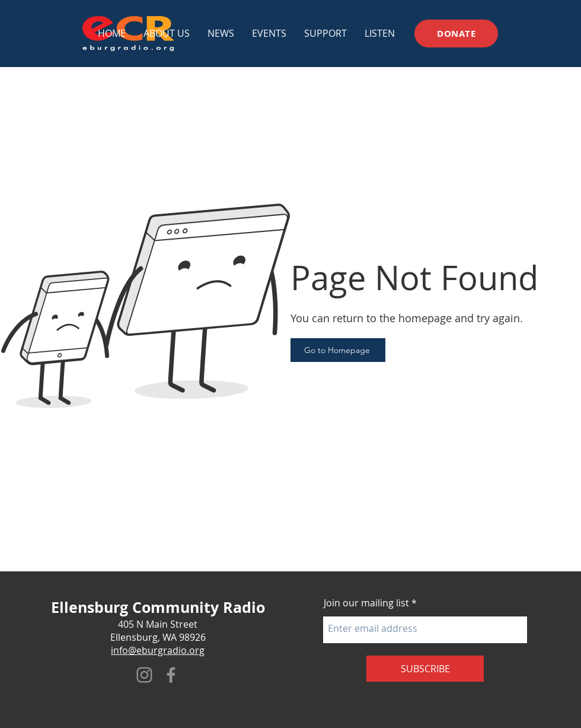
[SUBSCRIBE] (425, 669)
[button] (269, 33)
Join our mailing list (366, 603)
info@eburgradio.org (158, 650)
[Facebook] (171, 675)
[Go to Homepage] (338, 350)
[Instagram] (144, 675)
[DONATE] (456, 34)
